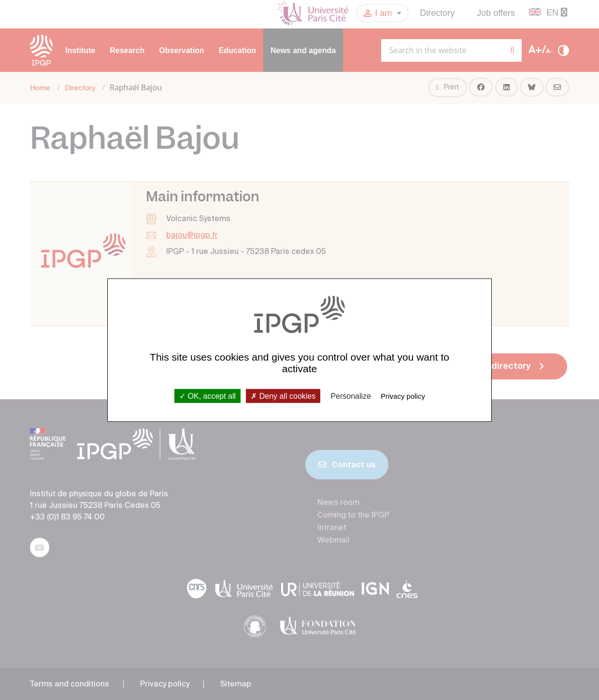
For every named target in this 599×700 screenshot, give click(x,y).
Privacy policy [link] (403, 396)
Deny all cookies (283, 396)
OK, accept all (207, 396)
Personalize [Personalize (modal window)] (351, 396)
